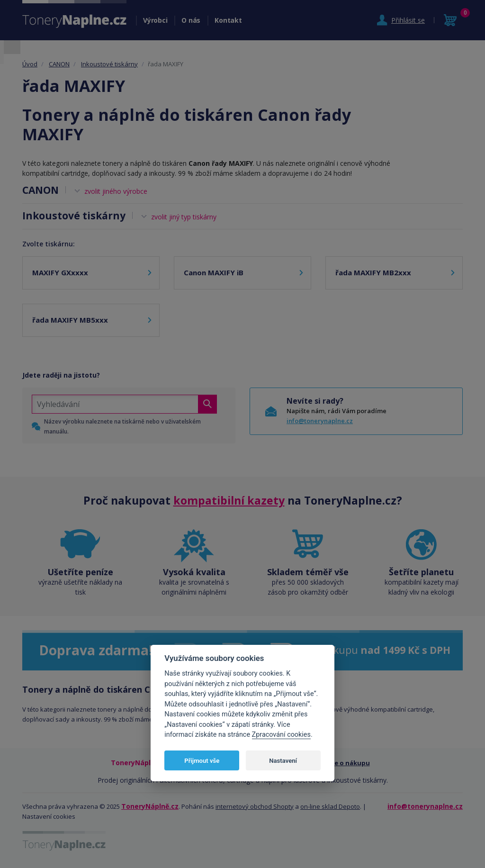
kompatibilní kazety (229, 500)
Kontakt (228, 20)
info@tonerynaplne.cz (320, 421)
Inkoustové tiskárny (109, 64)
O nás (191, 20)
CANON (59, 64)
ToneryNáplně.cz (150, 806)
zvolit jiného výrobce (116, 191)
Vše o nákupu (349, 763)
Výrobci (155, 20)
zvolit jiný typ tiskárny (184, 217)
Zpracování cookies (281, 735)
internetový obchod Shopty (255, 806)
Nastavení (283, 761)
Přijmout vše (202, 761)
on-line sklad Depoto (330, 806)
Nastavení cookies (49, 816)
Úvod (30, 64)
